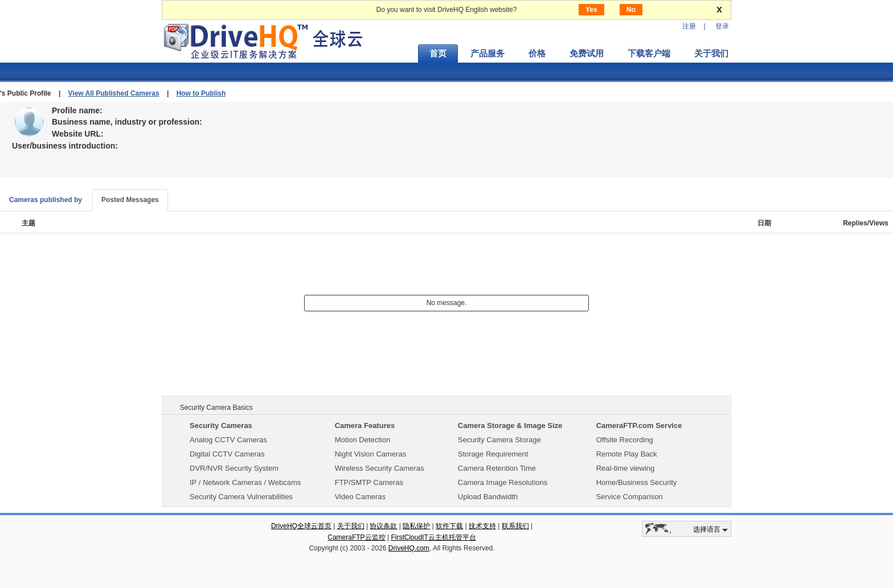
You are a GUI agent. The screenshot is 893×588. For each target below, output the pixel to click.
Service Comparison (630, 497)
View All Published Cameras (114, 93)
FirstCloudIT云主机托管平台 (433, 537)
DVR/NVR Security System (234, 468)
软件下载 (449, 526)
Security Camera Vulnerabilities (241, 497)
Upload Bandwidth (488, 497)
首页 (438, 54)
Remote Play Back (627, 454)
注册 (689, 26)
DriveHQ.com (409, 548)
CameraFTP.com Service (639, 425)
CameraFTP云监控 (356, 537)
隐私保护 (416, 526)
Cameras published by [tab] (46, 200)
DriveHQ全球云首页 (301, 526)
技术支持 (482, 526)
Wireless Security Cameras (380, 468)
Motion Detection (363, 440)
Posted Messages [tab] (130, 200)
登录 (722, 26)
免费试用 (587, 54)
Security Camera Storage (499, 440)
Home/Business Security (637, 482)
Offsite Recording (625, 440)
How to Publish (201, 93)
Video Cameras (360, 497)
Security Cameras (221, 425)
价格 (537, 54)
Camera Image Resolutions (503, 482)
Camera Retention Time (497, 468)
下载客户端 (649, 54)
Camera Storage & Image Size (510, 425)
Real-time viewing (626, 468)
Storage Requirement (493, 454)
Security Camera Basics (216, 408)
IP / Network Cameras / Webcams (245, 482)
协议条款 (383, 526)
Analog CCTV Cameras (228, 440)
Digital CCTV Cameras (227, 454)
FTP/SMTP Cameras (369, 482)
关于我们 (711, 54)
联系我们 (515, 526)
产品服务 (488, 54)
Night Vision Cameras (370, 454)
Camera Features (365, 425)
